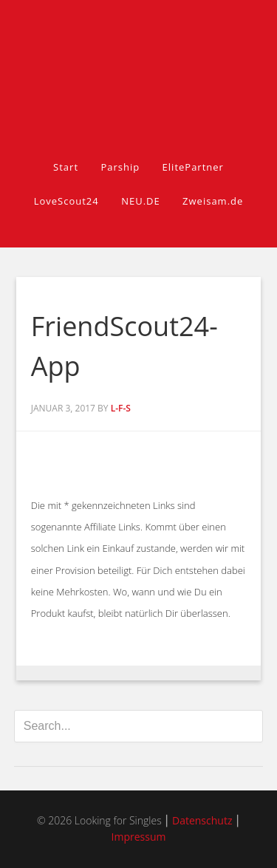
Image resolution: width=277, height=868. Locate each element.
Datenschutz (202, 820)
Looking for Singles (139, 61)
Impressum (139, 837)
